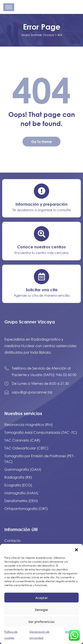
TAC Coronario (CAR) (22, 440)
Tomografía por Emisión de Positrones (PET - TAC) (40, 459)
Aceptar (42, 598)
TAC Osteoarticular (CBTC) (26, 448)
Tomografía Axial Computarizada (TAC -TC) (41, 432)
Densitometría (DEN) (21, 501)
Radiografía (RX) (18, 477)
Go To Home (41, 142)
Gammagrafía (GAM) (23, 469)
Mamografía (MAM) (21, 493)
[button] (76, 549)
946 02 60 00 (66, 375)
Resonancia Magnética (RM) (29, 425)
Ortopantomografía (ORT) (26, 509)
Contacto (12, 541)
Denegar (42, 610)
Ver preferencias (41, 622)
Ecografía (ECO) (18, 485)
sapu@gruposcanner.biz (32, 392)
